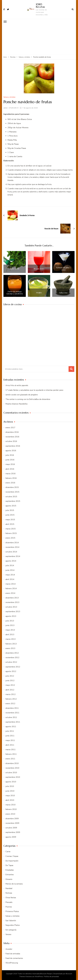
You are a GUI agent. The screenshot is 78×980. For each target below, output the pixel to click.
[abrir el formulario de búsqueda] (73, 9)
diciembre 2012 (12, 653)
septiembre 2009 (13, 832)
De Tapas (9, 865)
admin (6, 108)
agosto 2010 (11, 782)
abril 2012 (10, 690)
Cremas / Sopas (12, 856)
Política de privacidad (51, 977)
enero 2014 (10, 593)
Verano (8, 934)
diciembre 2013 (12, 598)
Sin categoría (11, 930)
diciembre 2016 (12, 432)
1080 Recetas (40, 6)
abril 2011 (10, 745)
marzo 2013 (11, 639)
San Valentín (11, 921)
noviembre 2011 (12, 713)
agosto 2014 (11, 561)
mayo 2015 (10, 520)
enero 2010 (10, 814)
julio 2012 (10, 676)
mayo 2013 (10, 630)
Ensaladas (10, 870)
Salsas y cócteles (9, 97)
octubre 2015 (11, 497)
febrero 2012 (11, 699)
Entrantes (10, 875)
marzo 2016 (11, 474)
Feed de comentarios (14, 958)
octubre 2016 (11, 441)
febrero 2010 (11, 809)
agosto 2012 (11, 671)
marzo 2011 (11, 750)
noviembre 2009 (12, 823)
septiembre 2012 (13, 667)
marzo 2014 (11, 584)
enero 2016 (10, 483)
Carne (8, 852)
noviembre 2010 (12, 768)
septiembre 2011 (13, 722)
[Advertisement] (39, 39)
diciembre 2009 (12, 819)
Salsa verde (15, 269)
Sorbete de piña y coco (63, 269)
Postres (9, 907)
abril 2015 (10, 524)
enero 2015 (10, 538)
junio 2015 (10, 515)
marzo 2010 (11, 805)
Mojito (39, 293)
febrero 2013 (11, 644)
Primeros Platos (12, 911)
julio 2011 (10, 731)
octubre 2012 (11, 662)
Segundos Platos (13, 925)
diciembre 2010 (12, 763)
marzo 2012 (11, 694)
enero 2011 (10, 759)
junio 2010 (10, 791)
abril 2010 (10, 800)
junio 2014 (10, 570)
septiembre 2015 (13, 501)
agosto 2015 (11, 506)
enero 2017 (10, 428)
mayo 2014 (10, 575)
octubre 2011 (11, 717)
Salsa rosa (63, 293)
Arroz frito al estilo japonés (17, 385)
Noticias (9, 893)
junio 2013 (10, 625)
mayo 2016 (10, 464)
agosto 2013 (11, 616)
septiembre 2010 (13, 777)
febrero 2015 (11, 533)
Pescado (9, 902)
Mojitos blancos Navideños (17, 404)
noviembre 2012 (12, 658)
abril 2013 (10, 635)
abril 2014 (10, 579)
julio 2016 (10, 455)
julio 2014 (10, 565)
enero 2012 (10, 704)
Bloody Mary (39, 269)
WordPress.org (12, 963)
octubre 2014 (11, 552)
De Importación (12, 861)
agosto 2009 (11, 837)
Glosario (9, 879)
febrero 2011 (11, 754)
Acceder (9, 949)
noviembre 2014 (12, 547)
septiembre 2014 (13, 556)
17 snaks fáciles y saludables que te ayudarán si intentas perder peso (34, 390)
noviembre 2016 (12, 437)
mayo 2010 (10, 796)
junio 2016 (10, 460)
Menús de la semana (14, 884)
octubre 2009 (11, 828)
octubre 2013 (11, 607)
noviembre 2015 (12, 492)
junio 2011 (10, 736)
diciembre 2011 (12, 708)
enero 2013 (10, 648)
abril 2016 (10, 469)
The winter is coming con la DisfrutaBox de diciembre (28, 399)
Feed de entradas (13, 954)
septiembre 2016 (13, 446)
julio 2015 (10, 510)
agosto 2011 (11, 727)
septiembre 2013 (13, 611)
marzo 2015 (11, 529)
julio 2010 (10, 786)
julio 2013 (10, 621)
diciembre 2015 (12, 487)
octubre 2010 (11, 773)
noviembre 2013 (12, 602)
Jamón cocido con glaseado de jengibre (22, 395)
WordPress (39, 977)
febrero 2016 (11, 478)
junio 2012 (10, 681)
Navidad (9, 888)
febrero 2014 (11, 588)
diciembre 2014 (12, 543)
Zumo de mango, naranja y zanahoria (15, 293)
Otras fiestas (11, 898)
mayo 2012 (10, 685)
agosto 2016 (11, 451)
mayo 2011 (10, 740)
